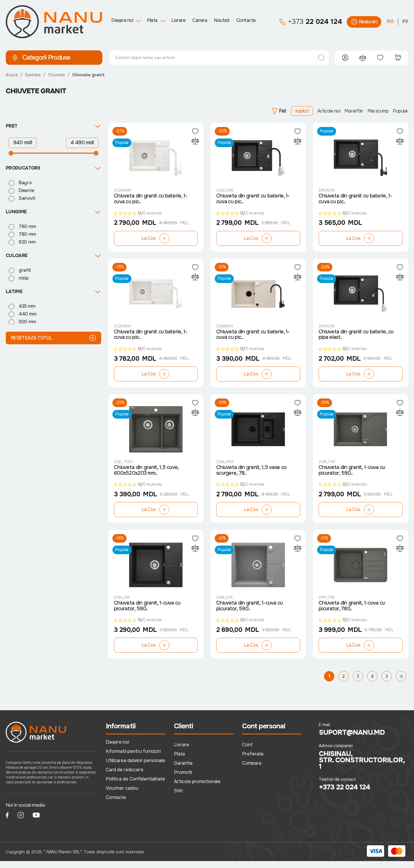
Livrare (179, 20)
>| (401, 683)
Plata (152, 20)
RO (390, 21)
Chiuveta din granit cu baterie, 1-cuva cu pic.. (151, 200)
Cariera (200, 20)
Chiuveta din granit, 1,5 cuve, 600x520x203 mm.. (146, 475)
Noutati (222, 20)
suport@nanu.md (352, 740)
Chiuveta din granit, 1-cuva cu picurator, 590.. (352, 475)
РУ (405, 21)
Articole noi (329, 111)
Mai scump (378, 111)
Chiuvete (56, 75)
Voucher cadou (122, 795)
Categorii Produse (41, 58)
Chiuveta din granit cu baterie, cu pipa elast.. (356, 338)
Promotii (183, 779)
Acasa (12, 75)
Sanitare (33, 75)
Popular (400, 111)
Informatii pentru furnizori (133, 758)
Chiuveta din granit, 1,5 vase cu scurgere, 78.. (251, 475)
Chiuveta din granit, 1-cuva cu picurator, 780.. (352, 613)
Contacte (246, 20)
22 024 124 (311, 22)
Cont (247, 752)
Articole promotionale (197, 788)
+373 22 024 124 (345, 794)
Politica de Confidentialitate (135, 786)
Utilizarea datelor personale (135, 767)
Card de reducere (125, 776)
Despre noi (122, 20)
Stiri (178, 797)
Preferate (253, 761)
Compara (252, 770)
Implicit (302, 111)
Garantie (183, 770)
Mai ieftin (354, 111)
